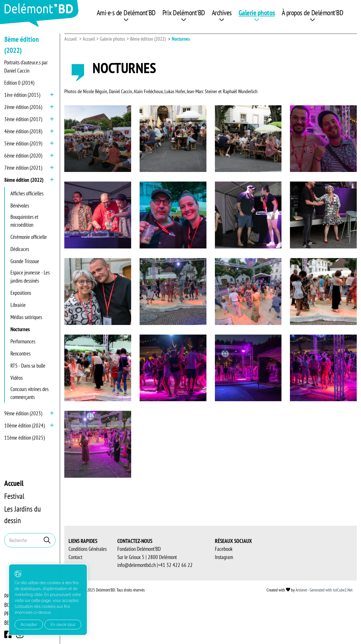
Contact (75, 557)
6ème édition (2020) (23, 156)
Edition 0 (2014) (19, 83)
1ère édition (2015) (22, 95)
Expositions (21, 293)
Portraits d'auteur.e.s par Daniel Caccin (26, 66)
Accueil (14, 483)
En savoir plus (63, 625)
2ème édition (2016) (23, 107)
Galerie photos (257, 13)
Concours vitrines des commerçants (29, 393)
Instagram (224, 557)
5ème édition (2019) (23, 143)
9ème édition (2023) (23, 413)
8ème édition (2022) (24, 180)
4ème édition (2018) (23, 131)
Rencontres (20, 353)
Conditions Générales (88, 549)
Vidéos (16, 378)
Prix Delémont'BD (184, 13)
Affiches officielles (27, 193)
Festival (14, 496)
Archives (222, 13)
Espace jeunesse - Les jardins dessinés (30, 277)
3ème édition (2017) (23, 119)
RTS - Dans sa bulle (28, 366)
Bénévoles (20, 206)
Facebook (224, 549)
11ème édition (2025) (24, 438)
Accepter (29, 625)
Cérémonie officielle (29, 237)
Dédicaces (20, 249)
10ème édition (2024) (24, 425)
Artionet (301, 590)
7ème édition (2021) (23, 168)
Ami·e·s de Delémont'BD (126, 13)
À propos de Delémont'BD (313, 13)
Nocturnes (20, 329)
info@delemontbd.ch (137, 565)
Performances (23, 341)
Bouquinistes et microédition (24, 221)
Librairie (18, 305)
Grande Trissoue (25, 261)
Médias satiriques (26, 317)
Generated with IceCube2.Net (331, 590)
